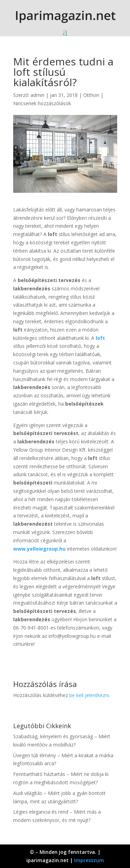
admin (37, 95)
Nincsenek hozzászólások (42, 103)
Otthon (91, 95)
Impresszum (89, 860)
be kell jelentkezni (89, 695)
